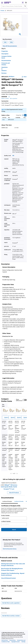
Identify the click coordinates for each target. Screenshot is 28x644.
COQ (11, 42)
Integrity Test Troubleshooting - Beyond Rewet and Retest (13, 574)
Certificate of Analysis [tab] (7, 501)
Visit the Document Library (10, 549)
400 (13, 156)
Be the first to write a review (12, 616)
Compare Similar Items (6, 57)
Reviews (4, 73)
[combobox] (14, 518)
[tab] (4, 11)
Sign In (3, 109)
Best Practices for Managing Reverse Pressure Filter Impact (12, 569)
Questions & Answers (5, 69)
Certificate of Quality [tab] (19, 501)
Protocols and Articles (6, 64)
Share (24, 77)
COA (5, 42)
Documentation (6, 60)
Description (5, 54)
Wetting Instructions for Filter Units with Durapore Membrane (13, 565)
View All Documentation (10, 46)
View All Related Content (8, 578)
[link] (5, 640)
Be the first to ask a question (11, 603)
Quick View (7, 417)
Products (3, 11)
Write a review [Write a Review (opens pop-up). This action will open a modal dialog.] (5, 98)
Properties (5, 51)
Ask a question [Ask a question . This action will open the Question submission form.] (14, 98)
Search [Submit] (14, 530)
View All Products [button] (14, 493)
